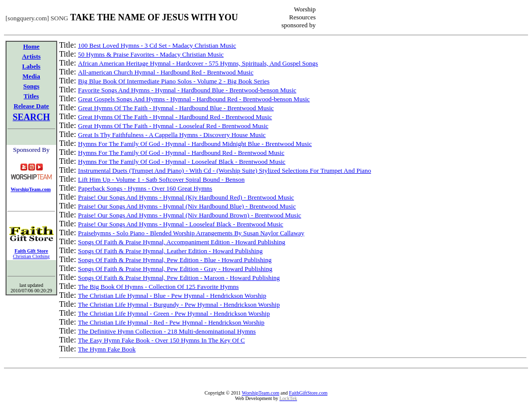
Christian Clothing (31, 256)
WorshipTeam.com (261, 393)
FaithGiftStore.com (308, 393)
